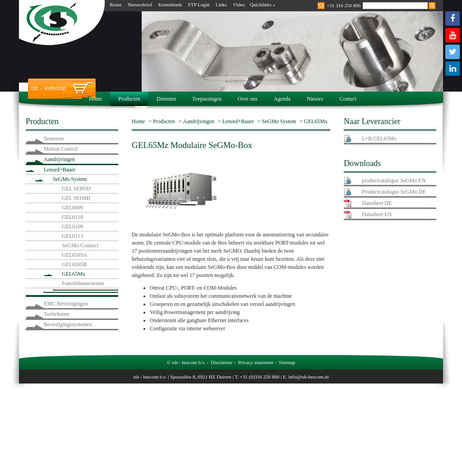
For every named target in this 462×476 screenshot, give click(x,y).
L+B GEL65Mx (379, 139)
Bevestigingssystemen (68, 324)
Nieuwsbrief (140, 5)
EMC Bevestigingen (66, 304)
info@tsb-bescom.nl (308, 377)
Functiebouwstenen (83, 283)
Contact (348, 99)
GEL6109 (72, 226)
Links (221, 5)
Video (239, 5)
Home (95, 99)
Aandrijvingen (59, 159)
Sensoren (54, 139)
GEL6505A (74, 255)
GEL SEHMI (76, 198)
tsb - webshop (49, 88)
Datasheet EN (377, 214)
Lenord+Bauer (60, 170)
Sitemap (287, 362)
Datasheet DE (377, 203)
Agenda (282, 99)
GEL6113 (72, 236)
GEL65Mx (74, 274)
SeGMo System (70, 179)
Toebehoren (56, 314)
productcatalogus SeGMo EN (394, 180)
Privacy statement (256, 362)
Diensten (166, 99)
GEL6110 (72, 217)
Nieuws (315, 99)
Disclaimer (222, 362)
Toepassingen (207, 99)
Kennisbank (170, 5)
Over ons (248, 99)
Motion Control (61, 149)
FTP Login (199, 5)
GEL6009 (72, 208)
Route (115, 5)
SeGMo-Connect (80, 245)
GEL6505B (74, 264)
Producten (129, 99)
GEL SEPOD (76, 189)
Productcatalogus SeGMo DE (394, 192)
